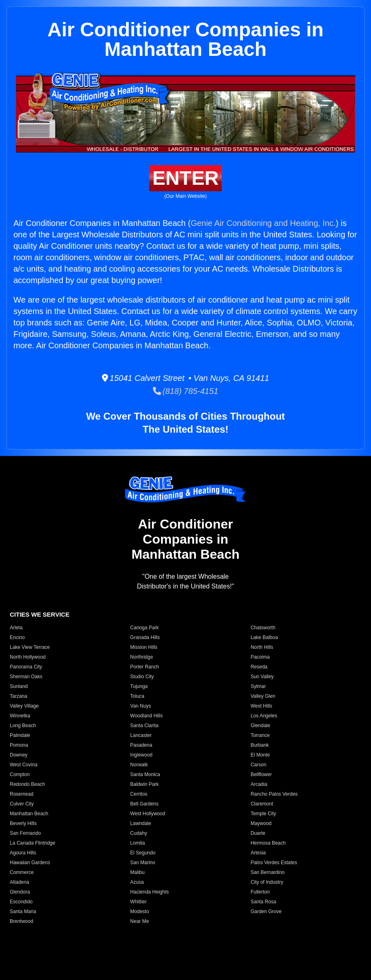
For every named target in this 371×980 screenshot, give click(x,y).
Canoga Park (144, 628)
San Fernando (25, 833)
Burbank (260, 745)
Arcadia (259, 784)
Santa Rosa (264, 902)
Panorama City (26, 667)
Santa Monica (145, 774)
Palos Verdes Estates (274, 863)
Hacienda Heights (149, 892)
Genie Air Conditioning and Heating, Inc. (263, 223)
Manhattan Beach (29, 814)
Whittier (138, 902)
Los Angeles (264, 716)
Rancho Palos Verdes (274, 794)
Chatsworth (263, 628)
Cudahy (138, 833)
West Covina (24, 765)
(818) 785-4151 (186, 391)
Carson (259, 765)
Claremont (262, 804)
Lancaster (141, 735)
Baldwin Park (144, 784)
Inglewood (141, 755)
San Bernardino (268, 872)
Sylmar (258, 686)
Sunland (19, 686)
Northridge (141, 657)
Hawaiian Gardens (30, 863)
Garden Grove (266, 911)
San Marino (142, 863)
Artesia (258, 853)
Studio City (142, 677)
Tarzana (19, 696)
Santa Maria (23, 911)
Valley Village (24, 706)
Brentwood (21, 921)
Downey (19, 755)
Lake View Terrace (30, 647)
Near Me (139, 921)
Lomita (137, 843)
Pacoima (260, 657)
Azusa (137, 882)
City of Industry (267, 882)
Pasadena (141, 745)
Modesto (139, 911)
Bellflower (261, 774)
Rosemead (22, 794)
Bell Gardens (144, 804)
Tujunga (139, 686)
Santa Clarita (144, 726)
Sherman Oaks (26, 677)
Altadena (19, 882)
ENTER (186, 178)
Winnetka (20, 716)
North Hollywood (28, 657)
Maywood (261, 823)
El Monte (260, 755)
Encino (17, 637)
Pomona (19, 745)
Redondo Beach (27, 784)
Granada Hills (145, 637)
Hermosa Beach (268, 843)
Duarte (258, 833)
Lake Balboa (264, 637)
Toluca (137, 696)
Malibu (137, 872)
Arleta (16, 628)
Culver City (22, 804)
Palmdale (20, 735)
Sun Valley (262, 677)
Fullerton (260, 892)
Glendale (261, 726)
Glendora (20, 892)
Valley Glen (263, 696)
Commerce (22, 872)
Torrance (260, 735)
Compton (20, 774)
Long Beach (23, 726)
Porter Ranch (145, 667)
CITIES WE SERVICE (40, 614)
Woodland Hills (146, 716)
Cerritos (139, 794)
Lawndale (140, 823)
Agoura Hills (23, 853)
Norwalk (139, 765)
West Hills (262, 706)
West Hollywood (148, 814)
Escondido (21, 902)
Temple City (264, 814)
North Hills (262, 647)
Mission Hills (144, 647)
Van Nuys (140, 706)
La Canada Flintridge (32, 843)
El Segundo (143, 853)
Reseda (259, 667)
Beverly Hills (23, 823)
